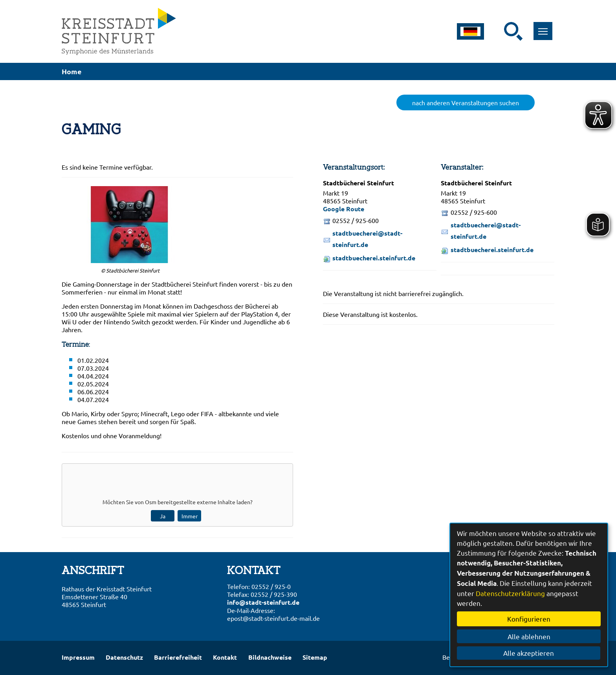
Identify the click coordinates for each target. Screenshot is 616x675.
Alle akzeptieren (529, 653)
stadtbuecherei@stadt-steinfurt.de (367, 239)
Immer (190, 516)
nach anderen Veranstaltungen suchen (466, 102)
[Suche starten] (513, 31)
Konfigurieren (529, 619)
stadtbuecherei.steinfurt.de (374, 258)
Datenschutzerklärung (510, 593)
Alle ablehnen (529, 636)
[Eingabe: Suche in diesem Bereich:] (499, 31)
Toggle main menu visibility (545, 27)
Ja (163, 516)
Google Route (344, 209)
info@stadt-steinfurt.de (263, 602)
